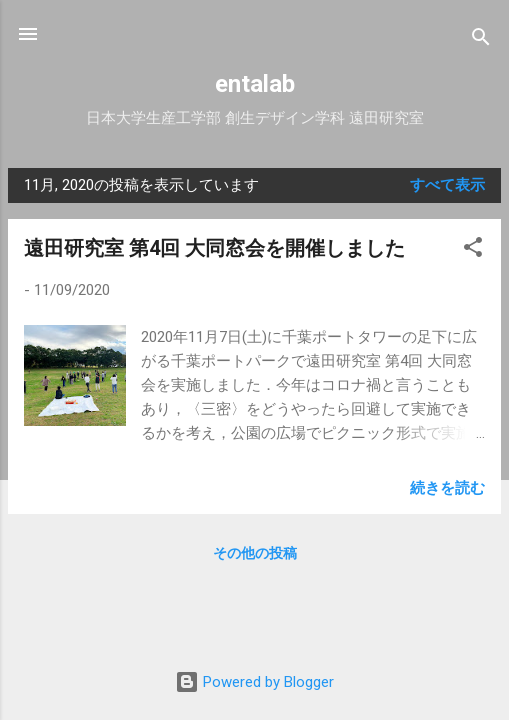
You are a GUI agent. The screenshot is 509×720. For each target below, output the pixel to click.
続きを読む (447, 488)
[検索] (481, 40)
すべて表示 (447, 185)
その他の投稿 (255, 553)
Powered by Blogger (254, 682)
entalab (255, 84)
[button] (473, 250)
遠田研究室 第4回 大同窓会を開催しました (214, 248)
